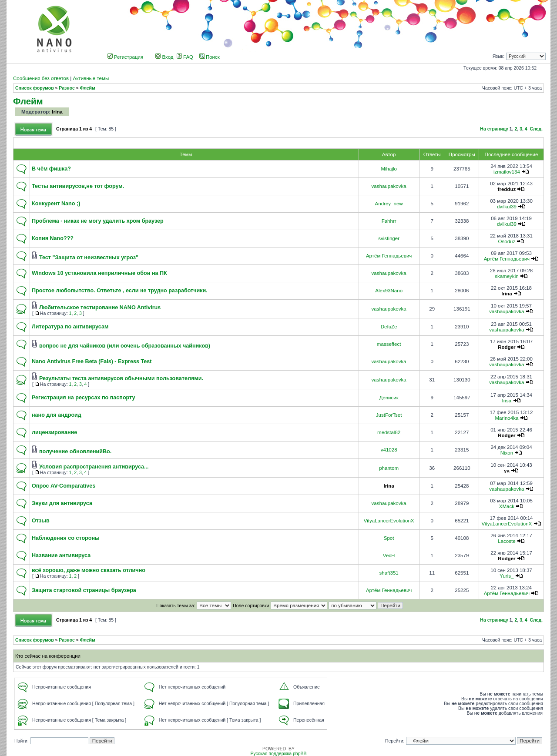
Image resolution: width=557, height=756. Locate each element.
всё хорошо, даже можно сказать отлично (89, 570)
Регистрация (126, 57)
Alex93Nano (389, 291)
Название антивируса (61, 555)
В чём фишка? (51, 169)
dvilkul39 (507, 207)
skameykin (507, 276)
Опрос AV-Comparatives (64, 486)
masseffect (389, 344)
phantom (389, 468)
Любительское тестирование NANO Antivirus (100, 308)
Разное (67, 88)
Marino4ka (507, 418)
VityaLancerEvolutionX (389, 521)
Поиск (210, 57)
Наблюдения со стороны (66, 538)
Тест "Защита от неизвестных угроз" (89, 258)
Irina (57, 112)
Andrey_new (389, 204)
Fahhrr (389, 221)
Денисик (389, 398)
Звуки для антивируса (62, 503)
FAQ (185, 57)
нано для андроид (57, 415)
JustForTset (389, 415)
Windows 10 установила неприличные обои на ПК (99, 273)
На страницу (494, 129)
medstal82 (389, 432)
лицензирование (54, 432)
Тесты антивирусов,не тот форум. (78, 186)
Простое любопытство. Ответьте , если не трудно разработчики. (120, 291)
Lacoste (507, 541)
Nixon (507, 453)
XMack (507, 506)
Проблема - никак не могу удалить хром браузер (98, 221)
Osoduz (507, 241)
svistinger (389, 238)
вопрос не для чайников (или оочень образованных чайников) (125, 346)
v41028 (389, 450)
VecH (389, 555)
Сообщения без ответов (41, 78)
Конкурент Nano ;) (56, 204)
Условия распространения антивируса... (94, 467)
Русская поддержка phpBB (278, 754)
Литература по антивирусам (70, 327)
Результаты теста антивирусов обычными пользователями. (121, 378)
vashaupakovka (389, 186)
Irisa (507, 401)
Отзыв (41, 521)
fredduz (507, 189)
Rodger (507, 347)
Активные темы (91, 78)
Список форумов (35, 88)
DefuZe (389, 327)
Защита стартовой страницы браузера (84, 590)
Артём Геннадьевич (389, 256)
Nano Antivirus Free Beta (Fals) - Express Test (92, 361)
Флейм (88, 88)
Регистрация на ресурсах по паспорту (84, 398)
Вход (164, 57)
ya (507, 471)
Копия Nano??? (53, 238)
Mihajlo (389, 169)
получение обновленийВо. (75, 452)
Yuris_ (507, 576)
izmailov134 (507, 172)
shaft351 (389, 573)
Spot (389, 538)
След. (537, 129)
